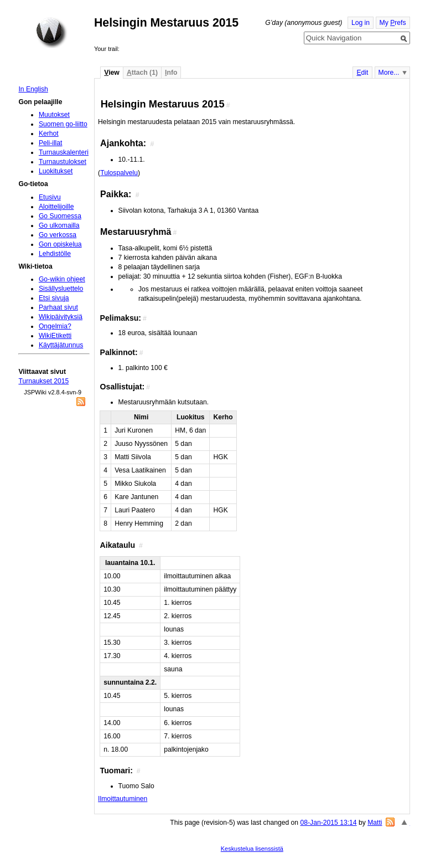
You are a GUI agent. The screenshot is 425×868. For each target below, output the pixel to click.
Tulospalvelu (119, 173)
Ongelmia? (55, 326)
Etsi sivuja (54, 298)
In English (33, 89)
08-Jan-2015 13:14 (329, 823)
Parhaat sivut (58, 307)
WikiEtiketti (55, 336)
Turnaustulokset (63, 162)
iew (112, 73)
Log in (361, 23)
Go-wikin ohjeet (62, 279)
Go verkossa (58, 235)
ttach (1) (142, 73)
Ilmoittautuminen (123, 799)
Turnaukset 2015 (43, 381)
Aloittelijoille (56, 207)
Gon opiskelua (60, 244)
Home (51, 33)
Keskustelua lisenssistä (252, 849)
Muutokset (54, 115)
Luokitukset (56, 171)
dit (362, 73)
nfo (171, 73)
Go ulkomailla (59, 225)
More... (389, 73)
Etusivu (50, 197)
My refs (393, 23)
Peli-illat (51, 143)
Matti (375, 823)
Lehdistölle (55, 254)
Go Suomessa (60, 216)
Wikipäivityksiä (61, 317)
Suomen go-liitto (63, 124)
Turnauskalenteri (64, 152)
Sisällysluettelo (61, 289)
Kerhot (49, 133)
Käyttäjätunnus (61, 345)
